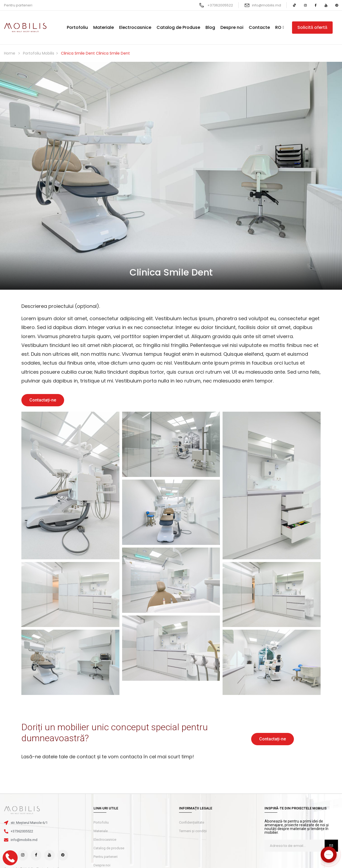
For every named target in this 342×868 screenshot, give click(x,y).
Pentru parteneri (18, 5)
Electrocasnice (105, 840)
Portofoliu (101, 822)
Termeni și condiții (193, 831)
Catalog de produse (109, 848)
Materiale (101, 831)
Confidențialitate (192, 822)
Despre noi (102, 865)
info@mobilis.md (267, 5)
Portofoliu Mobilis (39, 53)
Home (10, 53)
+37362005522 (220, 5)
